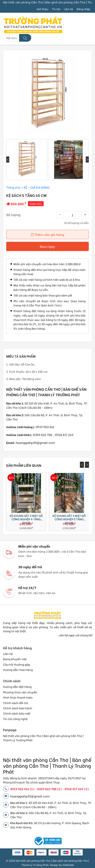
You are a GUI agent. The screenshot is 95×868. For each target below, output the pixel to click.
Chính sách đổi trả (15, 703)
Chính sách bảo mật (17, 713)
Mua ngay (47, 246)
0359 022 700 (43, 435)
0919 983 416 (45, 427)
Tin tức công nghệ (15, 719)
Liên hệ (69, 9)
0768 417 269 (64, 435)
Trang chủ (13, 187)
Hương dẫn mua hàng (18, 670)
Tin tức (56, 9)
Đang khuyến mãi (15, 659)
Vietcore (68, 865)
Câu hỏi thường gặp (17, 664)
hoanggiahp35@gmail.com (35, 442)
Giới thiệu (42, 9)
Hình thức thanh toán (18, 697)
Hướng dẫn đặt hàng (17, 687)
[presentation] (8, 159)
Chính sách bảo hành (18, 708)
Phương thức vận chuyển (20, 692)
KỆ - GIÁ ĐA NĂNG (37, 187)
